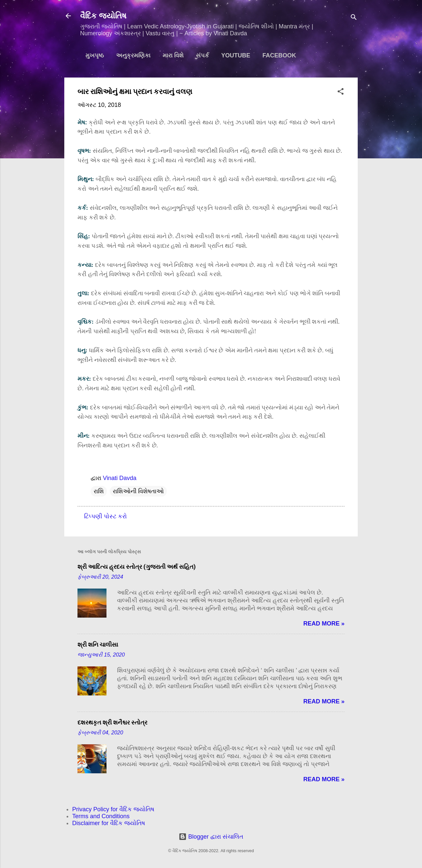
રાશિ (99, 491)
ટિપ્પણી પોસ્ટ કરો (105, 516)
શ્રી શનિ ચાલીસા (98, 644)
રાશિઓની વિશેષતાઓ (138, 491)
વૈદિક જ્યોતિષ (103, 16)
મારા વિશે (173, 55)
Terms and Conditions (101, 816)
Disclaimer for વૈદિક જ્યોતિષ (109, 823)
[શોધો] (354, 18)
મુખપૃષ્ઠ (95, 55)
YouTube (236, 55)
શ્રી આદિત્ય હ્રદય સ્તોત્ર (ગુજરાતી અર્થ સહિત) (137, 567)
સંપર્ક (202, 55)
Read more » (324, 624)
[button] (341, 92)
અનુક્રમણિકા (133, 55)
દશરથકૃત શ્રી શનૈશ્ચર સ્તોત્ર (112, 722)
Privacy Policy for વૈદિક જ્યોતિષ (113, 809)
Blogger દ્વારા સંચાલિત (211, 837)
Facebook (279, 55)
